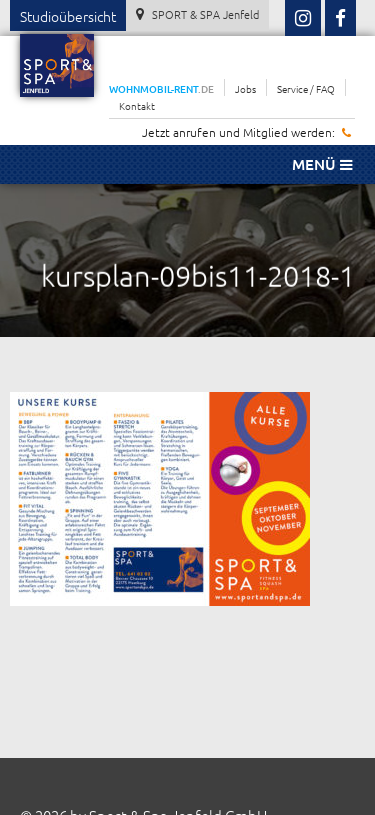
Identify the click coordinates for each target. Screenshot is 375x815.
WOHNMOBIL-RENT (161, 88)
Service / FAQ (306, 88)
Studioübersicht (68, 16)
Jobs (245, 88)
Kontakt (137, 105)
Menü (322, 164)
